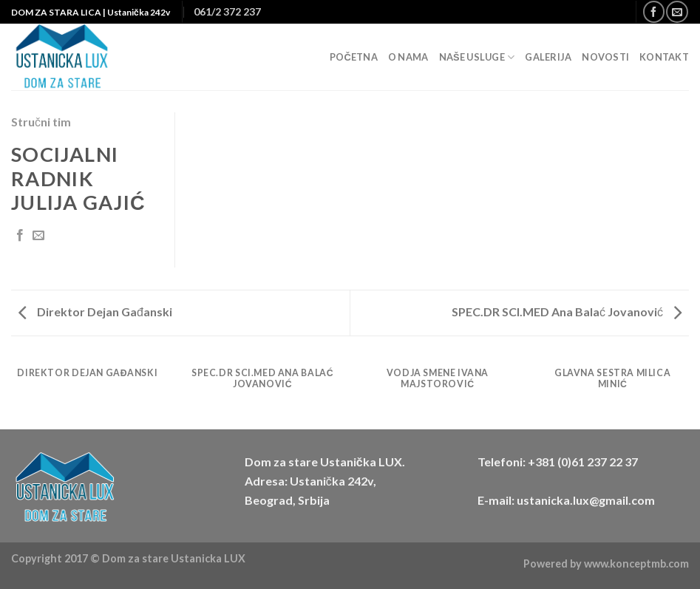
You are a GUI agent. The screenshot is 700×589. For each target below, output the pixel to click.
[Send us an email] (677, 11)
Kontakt (664, 57)
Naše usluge (477, 57)
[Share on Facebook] (20, 236)
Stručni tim (41, 122)
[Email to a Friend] (38, 236)
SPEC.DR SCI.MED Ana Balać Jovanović (567, 311)
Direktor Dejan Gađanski (95, 311)
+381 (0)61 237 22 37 (583, 462)
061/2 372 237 (227, 11)
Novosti (605, 57)
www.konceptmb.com (636, 564)
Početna (354, 57)
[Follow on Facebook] (654, 11)
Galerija (548, 57)
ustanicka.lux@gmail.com (586, 500)
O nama (408, 57)
